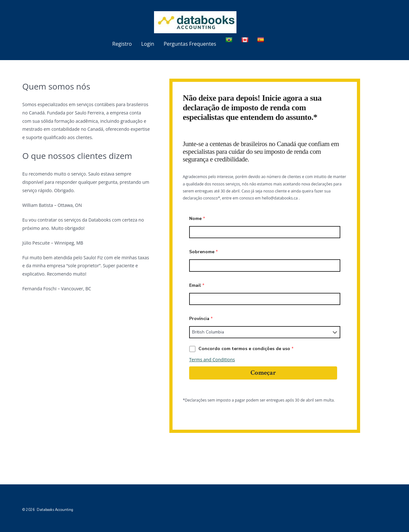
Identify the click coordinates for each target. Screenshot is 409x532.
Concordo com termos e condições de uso (241, 349)
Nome (197, 219)
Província (201, 319)
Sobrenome (204, 252)
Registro (122, 44)
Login (148, 44)
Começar (263, 373)
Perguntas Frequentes (190, 44)
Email (197, 285)
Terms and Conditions (212, 360)
